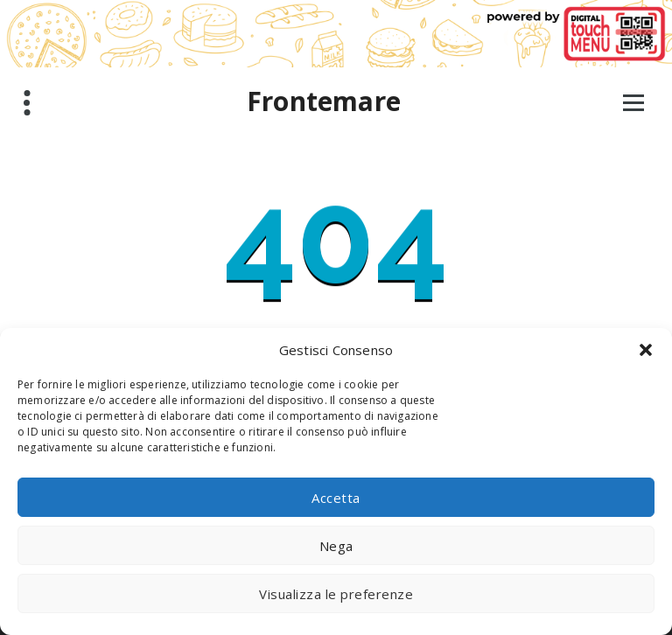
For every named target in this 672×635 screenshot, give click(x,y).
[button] (646, 350)
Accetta (336, 498)
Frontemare (324, 101)
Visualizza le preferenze (336, 594)
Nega (336, 546)
